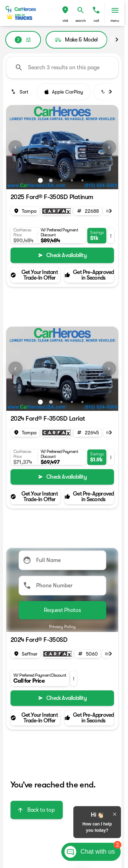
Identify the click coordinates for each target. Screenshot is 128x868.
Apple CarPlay (64, 92)
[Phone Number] (62, 586)
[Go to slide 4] (72, 180)
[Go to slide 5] (82, 180)
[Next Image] (109, 147)
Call (96, 21)
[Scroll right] (117, 40)
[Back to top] (37, 810)
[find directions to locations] (65, 10)
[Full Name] (62, 560)
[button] (65, 13)
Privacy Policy (62, 627)
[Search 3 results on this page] (62, 68)
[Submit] (62, 610)
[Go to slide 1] (40, 180)
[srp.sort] (20, 92)
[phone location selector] (96, 10)
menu (115, 21)
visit (65, 21)
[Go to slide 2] (51, 180)
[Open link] (56, 211)
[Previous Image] (15, 147)
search (81, 21)
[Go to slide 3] (61, 180)
